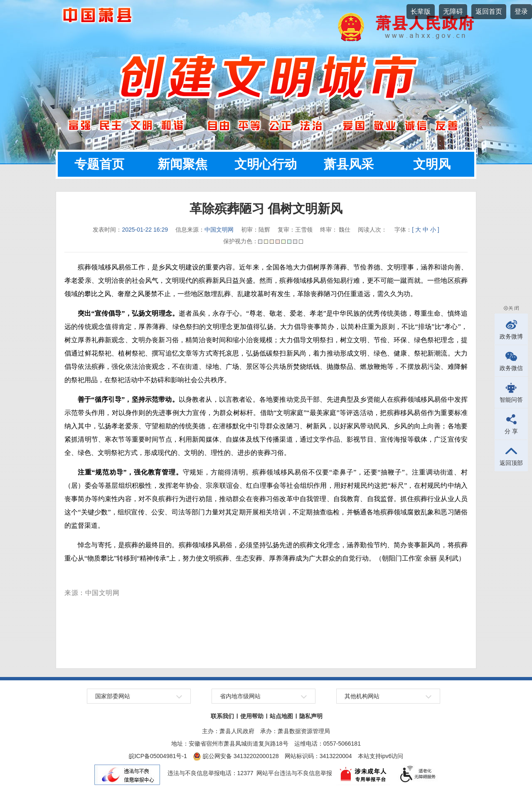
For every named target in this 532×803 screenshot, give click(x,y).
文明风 (432, 164)
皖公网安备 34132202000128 (236, 756)
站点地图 (281, 716)
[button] (421, 12)
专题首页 (99, 164)
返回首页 (489, 11)
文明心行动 (266, 164)
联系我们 (222, 716)
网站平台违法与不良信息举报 (294, 773)
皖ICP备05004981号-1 (158, 756)
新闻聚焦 (182, 164)
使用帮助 (252, 716)
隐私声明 (311, 716)
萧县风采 (349, 164)
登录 (521, 11)
